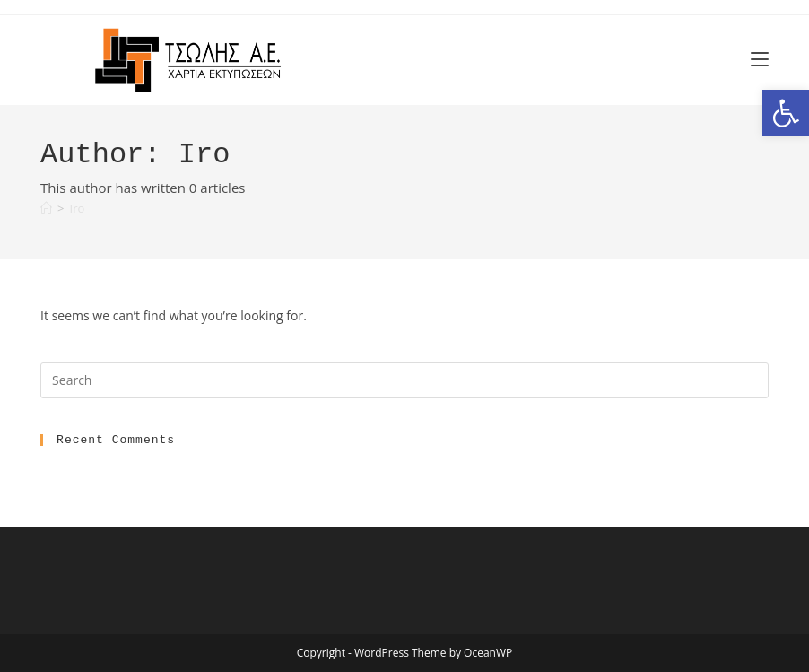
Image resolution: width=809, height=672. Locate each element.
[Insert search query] (404, 380)
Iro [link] (78, 208)
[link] (786, 113)
